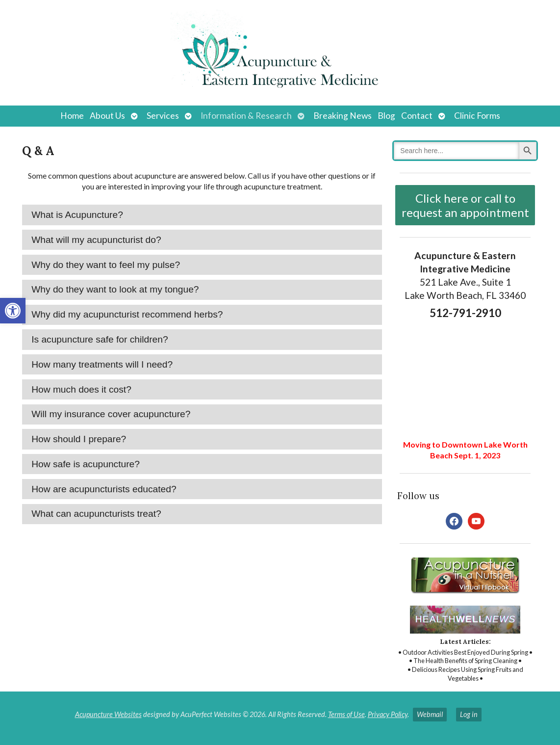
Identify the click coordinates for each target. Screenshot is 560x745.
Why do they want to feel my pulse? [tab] (106, 265)
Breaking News (343, 116)
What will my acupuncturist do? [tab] (96, 240)
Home (72, 116)
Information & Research (246, 116)
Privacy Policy (388, 714)
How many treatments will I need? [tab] (102, 364)
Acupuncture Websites (108, 714)
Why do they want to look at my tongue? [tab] (115, 289)
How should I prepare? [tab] (79, 439)
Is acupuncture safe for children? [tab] (100, 339)
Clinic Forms (477, 116)
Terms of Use (346, 714)
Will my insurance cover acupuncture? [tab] (111, 414)
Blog (386, 116)
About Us (107, 116)
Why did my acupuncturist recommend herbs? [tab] (127, 314)
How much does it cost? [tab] (81, 389)
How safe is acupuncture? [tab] (86, 464)
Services (163, 116)
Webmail (430, 714)
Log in (469, 714)
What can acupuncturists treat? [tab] (96, 514)
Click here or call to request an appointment (465, 205)
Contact (417, 116)
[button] (13, 311)
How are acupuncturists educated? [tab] (104, 489)
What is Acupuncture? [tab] (77, 215)
